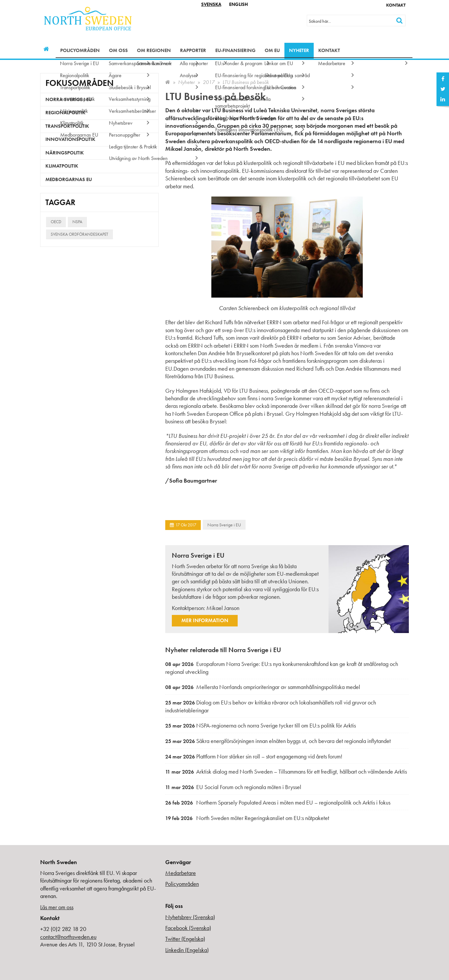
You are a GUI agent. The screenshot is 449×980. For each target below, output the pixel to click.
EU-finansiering (235, 50)
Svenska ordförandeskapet (79, 234)
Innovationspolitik (70, 139)
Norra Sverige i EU (224, 525)
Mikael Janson (223, 608)
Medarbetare (181, 873)
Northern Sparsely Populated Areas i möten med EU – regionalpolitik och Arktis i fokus (278, 802)
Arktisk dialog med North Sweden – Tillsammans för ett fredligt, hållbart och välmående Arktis (286, 771)
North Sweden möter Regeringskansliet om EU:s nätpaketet (247, 818)
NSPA (77, 222)
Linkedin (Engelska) (187, 950)
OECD (56, 222)
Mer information (205, 620)
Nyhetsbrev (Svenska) (190, 917)
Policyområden (80, 50)
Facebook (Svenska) (188, 928)
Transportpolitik (67, 126)
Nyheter (299, 50)
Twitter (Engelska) (185, 939)
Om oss (118, 50)
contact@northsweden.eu (68, 937)
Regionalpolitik (66, 113)
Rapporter (193, 50)
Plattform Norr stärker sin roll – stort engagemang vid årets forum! (254, 756)
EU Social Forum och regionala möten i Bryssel (233, 787)
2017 (209, 82)
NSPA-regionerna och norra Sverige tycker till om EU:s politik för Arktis (261, 725)
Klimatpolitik (62, 166)
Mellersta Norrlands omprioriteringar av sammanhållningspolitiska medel (263, 687)
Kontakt (396, 5)
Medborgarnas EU (69, 179)
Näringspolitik (65, 153)
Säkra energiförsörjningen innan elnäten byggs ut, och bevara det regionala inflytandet (278, 741)
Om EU (272, 50)
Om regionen (154, 50)
